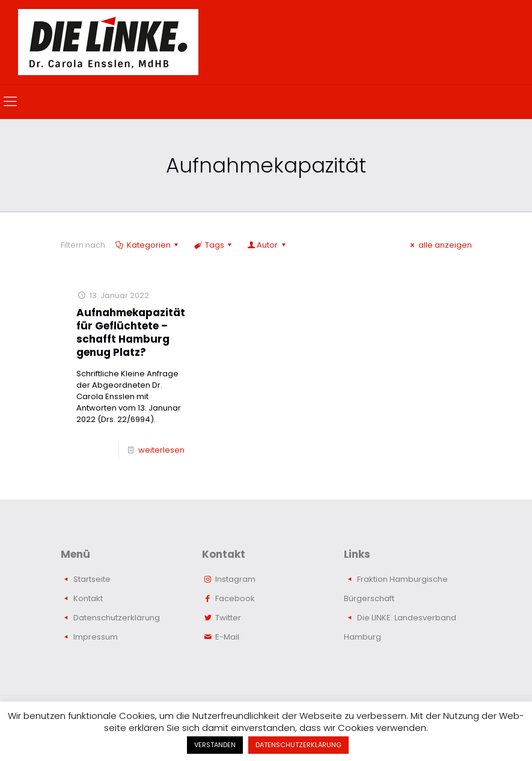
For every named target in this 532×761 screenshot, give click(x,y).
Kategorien (148, 245)
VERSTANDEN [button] (215, 745)
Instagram (235, 579)
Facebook (235, 598)
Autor (267, 245)
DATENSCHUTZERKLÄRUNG (298, 745)
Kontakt (88, 598)
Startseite (92, 579)
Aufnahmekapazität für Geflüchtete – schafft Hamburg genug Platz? (131, 332)
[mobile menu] (10, 102)
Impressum (96, 637)
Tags (214, 245)
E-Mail (227, 637)
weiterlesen (161, 450)
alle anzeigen (439, 245)
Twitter (228, 618)
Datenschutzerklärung (117, 618)
